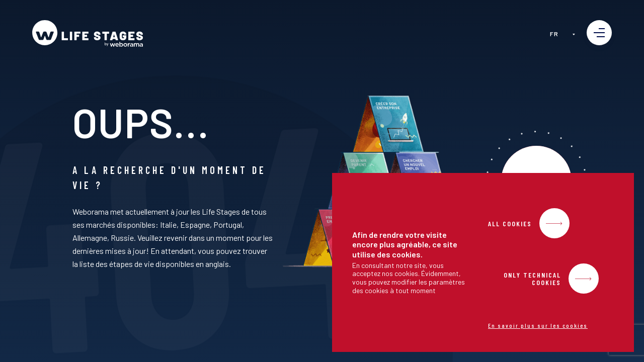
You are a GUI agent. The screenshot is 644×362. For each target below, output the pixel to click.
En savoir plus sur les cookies (538, 325)
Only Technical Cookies (532, 279)
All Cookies (510, 223)
